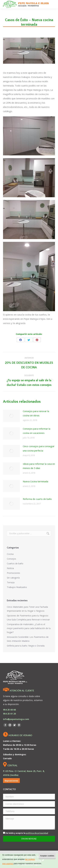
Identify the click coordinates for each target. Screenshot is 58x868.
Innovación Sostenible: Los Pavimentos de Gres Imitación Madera (28, 639)
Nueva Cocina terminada (35, 481)
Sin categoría (13, 578)
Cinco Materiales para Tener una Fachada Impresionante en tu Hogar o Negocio (27, 609)
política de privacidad (37, 833)
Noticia (10, 568)
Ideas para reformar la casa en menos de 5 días (39, 466)
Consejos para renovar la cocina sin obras (36, 413)
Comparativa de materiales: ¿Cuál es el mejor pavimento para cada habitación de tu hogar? (29, 628)
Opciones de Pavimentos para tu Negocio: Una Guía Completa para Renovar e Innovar (28, 618)
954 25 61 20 (9, 714)
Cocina (10, 554)
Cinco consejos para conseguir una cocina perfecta (39, 448)
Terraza (11, 582)
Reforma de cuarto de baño (37, 499)
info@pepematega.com (16, 719)
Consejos (11, 559)
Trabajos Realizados (17, 587)
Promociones (13, 573)
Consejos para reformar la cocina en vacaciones (37, 431)
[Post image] (11, 416)
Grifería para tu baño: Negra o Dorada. (26, 646)
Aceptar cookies (47, 856)
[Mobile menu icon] (53, 4)
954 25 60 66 (9, 710)
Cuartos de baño (15, 563)
